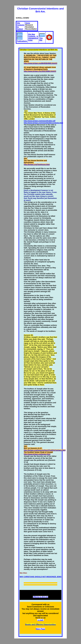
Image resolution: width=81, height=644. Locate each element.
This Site (42, 38)
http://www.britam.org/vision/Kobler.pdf (40, 121)
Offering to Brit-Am (40, 597)
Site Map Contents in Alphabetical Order (33, 37)
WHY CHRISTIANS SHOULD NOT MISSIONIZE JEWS (40, 577)
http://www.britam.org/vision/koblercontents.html (43, 123)
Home (28, 23)
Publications (22, 38)
